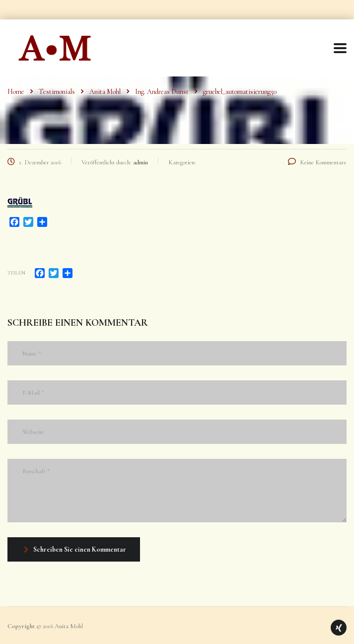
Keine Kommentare (317, 162)
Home (16, 92)
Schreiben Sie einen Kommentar (75, 549)
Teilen (16, 273)
